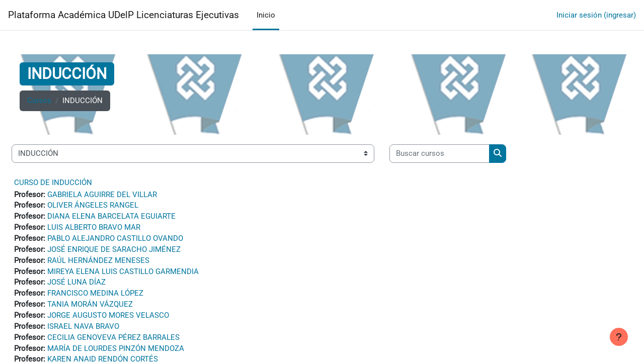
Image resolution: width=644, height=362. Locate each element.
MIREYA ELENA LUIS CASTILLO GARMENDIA (123, 274)
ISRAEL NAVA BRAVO (83, 331)
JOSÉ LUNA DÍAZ (76, 286)
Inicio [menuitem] (266, 15)
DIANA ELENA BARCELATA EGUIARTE (111, 218)
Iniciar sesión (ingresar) (596, 15)
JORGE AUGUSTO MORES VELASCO (108, 319)
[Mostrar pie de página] (619, 337)
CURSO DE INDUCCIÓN (53, 183)
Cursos (39, 101)
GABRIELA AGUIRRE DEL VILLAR (102, 195)
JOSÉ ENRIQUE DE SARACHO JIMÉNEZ (114, 251)
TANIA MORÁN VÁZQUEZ (90, 308)
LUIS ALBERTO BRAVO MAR (94, 229)
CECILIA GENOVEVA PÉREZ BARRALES (113, 342)
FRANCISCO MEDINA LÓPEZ (95, 297)
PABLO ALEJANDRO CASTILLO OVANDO (115, 240)
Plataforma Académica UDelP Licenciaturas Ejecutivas (124, 15)
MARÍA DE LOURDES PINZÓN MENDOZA (116, 353)
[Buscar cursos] (439, 154)
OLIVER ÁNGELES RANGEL (93, 206)
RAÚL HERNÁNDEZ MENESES (98, 263)
